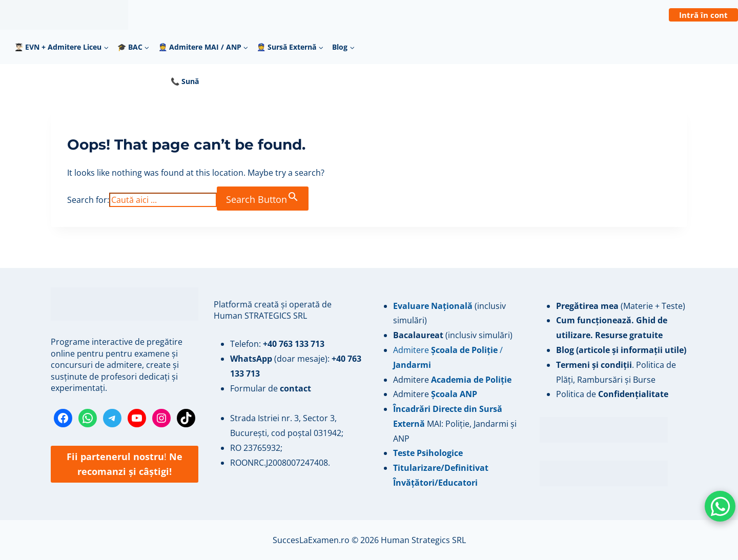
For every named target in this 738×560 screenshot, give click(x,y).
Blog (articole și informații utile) (621, 350)
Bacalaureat (419, 335)
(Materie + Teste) (621, 306)
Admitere (412, 380)
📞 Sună (185, 81)
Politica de (612, 394)
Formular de (271, 388)
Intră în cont (703, 15)
